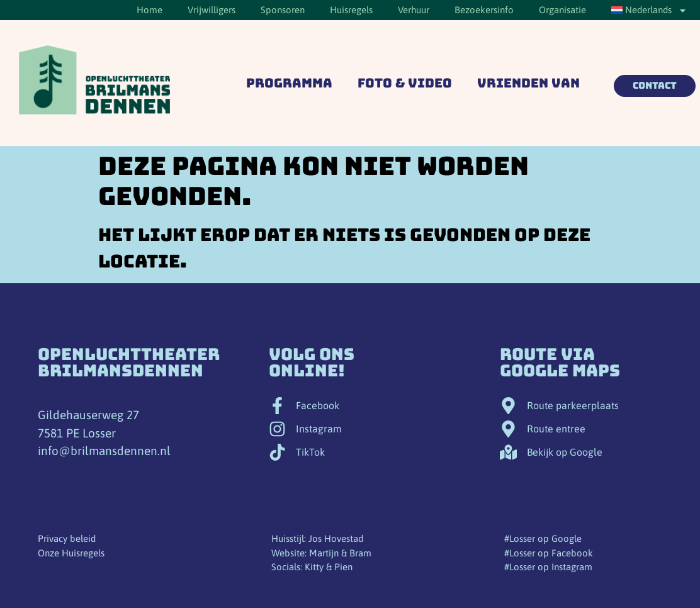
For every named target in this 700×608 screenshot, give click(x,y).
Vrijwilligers (212, 10)
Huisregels (351, 10)
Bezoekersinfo (484, 10)
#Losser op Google (543, 538)
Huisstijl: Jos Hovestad (317, 538)
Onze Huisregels (71, 553)
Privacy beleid (67, 538)
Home (150, 10)
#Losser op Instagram (548, 567)
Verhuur (414, 10)
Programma (289, 83)
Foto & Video (405, 83)
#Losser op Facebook (549, 553)
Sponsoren (283, 10)
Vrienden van (528, 83)
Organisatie (562, 10)
